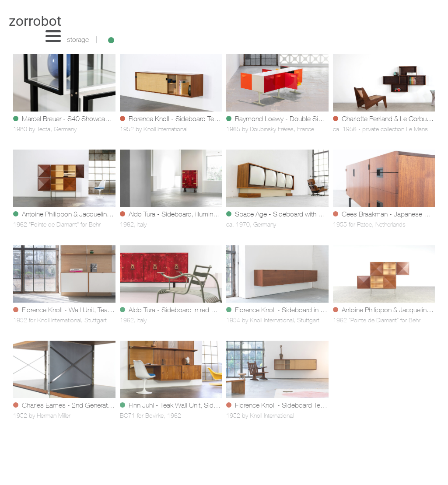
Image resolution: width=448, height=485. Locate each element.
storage (78, 41)
